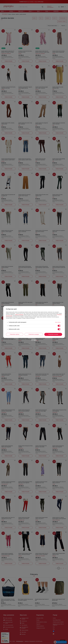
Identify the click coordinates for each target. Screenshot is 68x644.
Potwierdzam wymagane (34, 334)
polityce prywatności (19, 315)
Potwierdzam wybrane (15, 334)
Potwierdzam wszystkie (53, 334)
